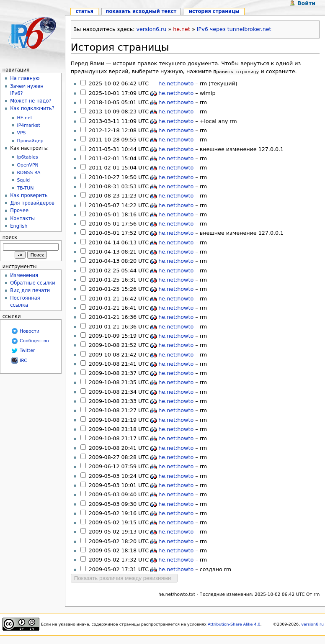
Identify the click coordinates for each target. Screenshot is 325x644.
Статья (84, 11)
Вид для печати (30, 290)
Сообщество (34, 341)
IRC (23, 360)
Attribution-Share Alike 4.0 (234, 623)
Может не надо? (31, 101)
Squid (24, 180)
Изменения (24, 275)
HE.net (25, 118)
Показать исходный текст (141, 11)
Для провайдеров (32, 203)
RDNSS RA (29, 173)
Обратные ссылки (33, 283)
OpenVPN (28, 165)
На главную (25, 78)
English (19, 226)
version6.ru (152, 29)
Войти (306, 3)
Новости (30, 331)
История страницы (120, 47)
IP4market (29, 125)
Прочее (19, 210)
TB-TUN (26, 188)
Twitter (27, 350)
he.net (182, 29)
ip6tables (28, 157)
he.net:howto (176, 83)
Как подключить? (32, 108)
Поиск (10, 237)
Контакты (22, 218)
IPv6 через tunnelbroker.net (234, 29)
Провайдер (30, 141)
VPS (22, 133)
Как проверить (29, 195)
